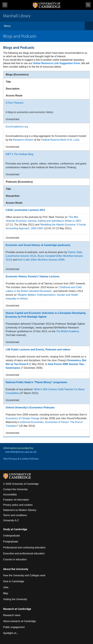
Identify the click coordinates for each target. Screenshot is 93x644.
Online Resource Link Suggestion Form (56, 63)
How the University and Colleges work (24, 575)
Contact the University (15, 489)
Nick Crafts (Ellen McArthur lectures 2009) (41, 260)
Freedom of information (16, 500)
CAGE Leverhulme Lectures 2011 (25, 210)
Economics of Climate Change (23, 418)
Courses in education (15, 559)
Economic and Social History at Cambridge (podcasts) (38, 245)
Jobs (6, 587)
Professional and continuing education (24, 548)
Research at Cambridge (17, 609)
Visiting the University (15, 599)
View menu (5, 5)
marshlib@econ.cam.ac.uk (21, 452)
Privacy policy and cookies (18, 505)
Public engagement (14, 627)
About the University (16, 569)
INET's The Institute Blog (19, 154)
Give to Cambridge (14, 581)
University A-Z (11, 520)
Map (6, 593)
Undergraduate (12, 536)
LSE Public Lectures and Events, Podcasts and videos (38, 350)
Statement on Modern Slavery (20, 510)
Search (88, 5)
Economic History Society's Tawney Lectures (33, 276)
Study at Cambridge (15, 529)
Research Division (23, 140)
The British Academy (68, 331)
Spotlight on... (11, 633)
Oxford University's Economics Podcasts (30, 408)
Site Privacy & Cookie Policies (21, 459)
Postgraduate (11, 542)
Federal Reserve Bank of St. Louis (60, 140)
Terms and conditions (15, 515)
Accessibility (10, 495)
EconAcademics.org (17, 127)
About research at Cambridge (20, 621)
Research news (12, 615)
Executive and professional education (24, 553)
